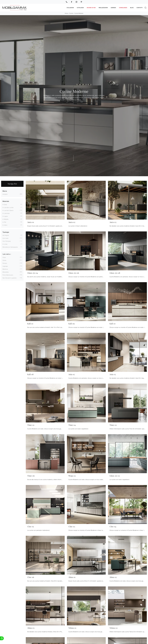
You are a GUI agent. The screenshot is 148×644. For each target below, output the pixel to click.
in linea (5, 244)
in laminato (6, 213)
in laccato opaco (8, 210)
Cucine (71, 13)
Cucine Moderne (79, 13)
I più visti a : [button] (7, 254)
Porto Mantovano (8, 274)
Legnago (5, 266)
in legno (5, 216)
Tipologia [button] (6, 232)
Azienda (113, 7)
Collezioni (70, 7)
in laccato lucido (8, 207)
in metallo (6, 219)
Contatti (140, 7)
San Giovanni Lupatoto (10, 277)
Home (66, 13)
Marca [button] (5, 191)
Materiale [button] (6, 201)
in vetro (5, 225)
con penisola (7, 241)
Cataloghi (80, 7)
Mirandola (6, 272)
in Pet (4, 222)
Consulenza (123, 7)
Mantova (5, 269)
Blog (132, 7)
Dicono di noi (91, 7)
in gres (5, 204)
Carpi (4, 257)
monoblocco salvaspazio (10, 247)
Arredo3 (5, 194)
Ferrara (5, 263)
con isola (5, 238)
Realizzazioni (103, 7)
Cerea (4, 260)
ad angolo (6, 235)
